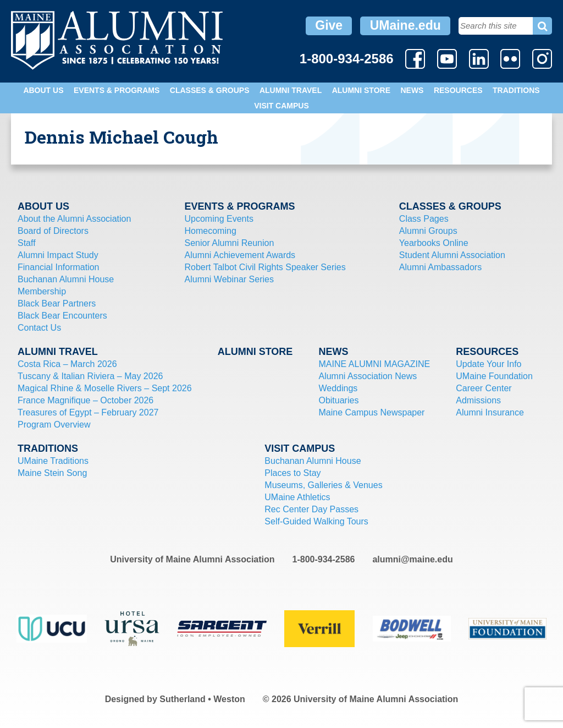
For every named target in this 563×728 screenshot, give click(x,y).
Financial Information (59, 267)
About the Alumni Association (74, 219)
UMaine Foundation (494, 376)
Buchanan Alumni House (66, 279)
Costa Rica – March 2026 (67, 364)
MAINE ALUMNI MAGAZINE (374, 364)
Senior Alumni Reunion (230, 243)
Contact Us (39, 328)
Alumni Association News (368, 376)
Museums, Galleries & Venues (323, 485)
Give (329, 25)
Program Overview (54, 425)
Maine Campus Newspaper (371, 412)
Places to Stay (292, 473)
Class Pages (424, 219)
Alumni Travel (291, 90)
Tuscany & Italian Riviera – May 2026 (90, 376)
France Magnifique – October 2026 (85, 400)
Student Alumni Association (452, 255)
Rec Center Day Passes (311, 509)
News (412, 90)
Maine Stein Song (52, 473)
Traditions (516, 90)
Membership (42, 291)
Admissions (478, 400)
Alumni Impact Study (58, 255)
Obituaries (338, 400)
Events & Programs (117, 90)
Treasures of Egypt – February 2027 (88, 412)
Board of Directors (53, 231)
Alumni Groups (428, 231)
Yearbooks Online (434, 243)
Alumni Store (361, 90)
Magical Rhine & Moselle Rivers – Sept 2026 (105, 388)
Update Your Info (489, 364)
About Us (43, 90)
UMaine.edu (405, 25)
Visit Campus (281, 106)
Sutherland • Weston (202, 699)
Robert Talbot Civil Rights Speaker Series (265, 267)
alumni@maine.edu (412, 559)
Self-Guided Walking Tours (316, 521)
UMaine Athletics (297, 497)
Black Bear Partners (57, 303)
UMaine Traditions (53, 461)
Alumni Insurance (490, 412)
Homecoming (211, 231)
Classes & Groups (210, 90)
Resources (458, 90)
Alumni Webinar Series (229, 279)
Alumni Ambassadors (440, 267)
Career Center (484, 388)
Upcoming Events (219, 219)
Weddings (338, 388)
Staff (27, 243)
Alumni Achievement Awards (240, 255)
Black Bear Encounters (62, 316)
